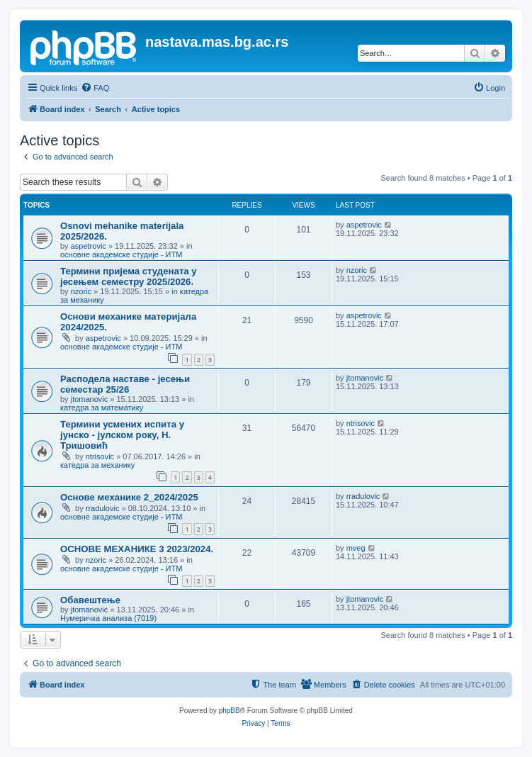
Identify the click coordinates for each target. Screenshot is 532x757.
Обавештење (90, 600)
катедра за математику (102, 408)
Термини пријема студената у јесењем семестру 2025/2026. (129, 276)
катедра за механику (97, 465)
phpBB (230, 711)
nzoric (81, 291)
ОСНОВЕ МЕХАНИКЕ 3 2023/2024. (137, 549)
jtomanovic (90, 399)
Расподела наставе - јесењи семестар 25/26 (125, 384)
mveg (356, 548)
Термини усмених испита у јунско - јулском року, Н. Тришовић (122, 435)
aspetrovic (89, 246)
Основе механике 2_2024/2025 (129, 497)
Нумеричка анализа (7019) (108, 618)
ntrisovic (100, 456)
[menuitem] (95, 88)
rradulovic (103, 508)
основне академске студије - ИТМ (121, 254)
